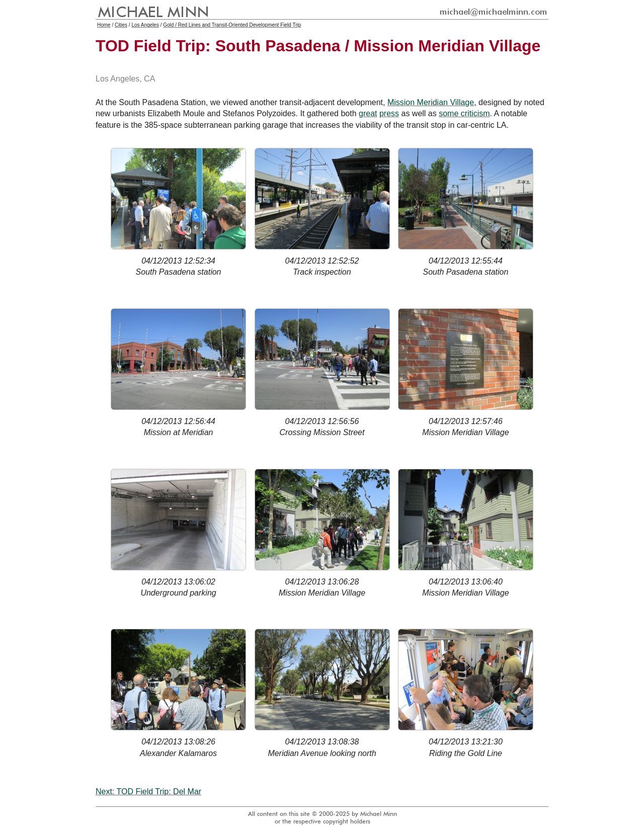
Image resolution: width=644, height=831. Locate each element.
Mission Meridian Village (431, 102)
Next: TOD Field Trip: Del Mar (148, 792)
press (389, 113)
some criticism (464, 113)
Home (104, 25)
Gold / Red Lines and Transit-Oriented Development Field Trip (232, 25)
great (368, 113)
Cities (121, 25)
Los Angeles (145, 25)
